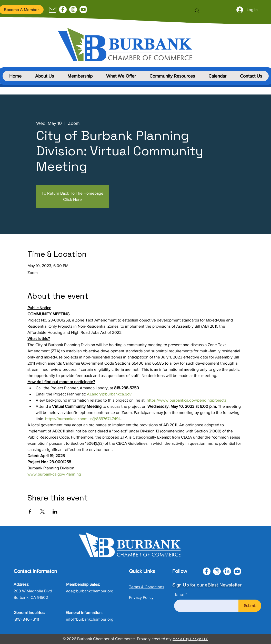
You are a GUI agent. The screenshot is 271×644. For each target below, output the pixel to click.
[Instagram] (73, 10)
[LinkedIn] (227, 571)
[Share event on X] (42, 512)
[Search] (197, 11)
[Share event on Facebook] (30, 512)
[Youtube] (83, 10)
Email (180, 594)
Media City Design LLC (190, 639)
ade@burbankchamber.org (90, 591)
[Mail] (53, 10)
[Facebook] (63, 10)
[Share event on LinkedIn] (55, 512)
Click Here (72, 199)
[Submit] (250, 606)
